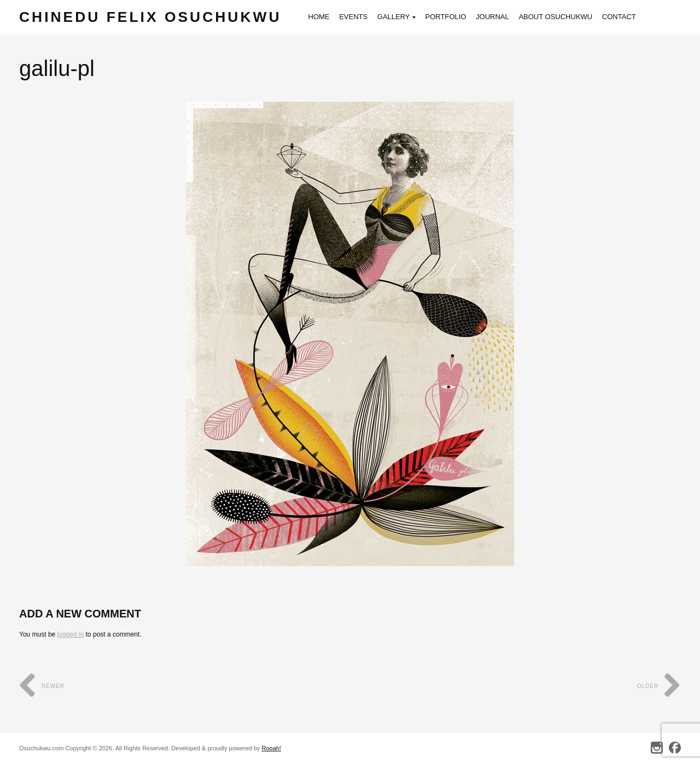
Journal (500, 17)
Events (361, 17)
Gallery (404, 18)
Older (659, 686)
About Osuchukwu (563, 17)
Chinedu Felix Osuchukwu (154, 17)
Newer (42, 686)
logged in (71, 634)
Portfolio (453, 17)
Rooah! (271, 748)
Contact (627, 17)
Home (326, 17)
